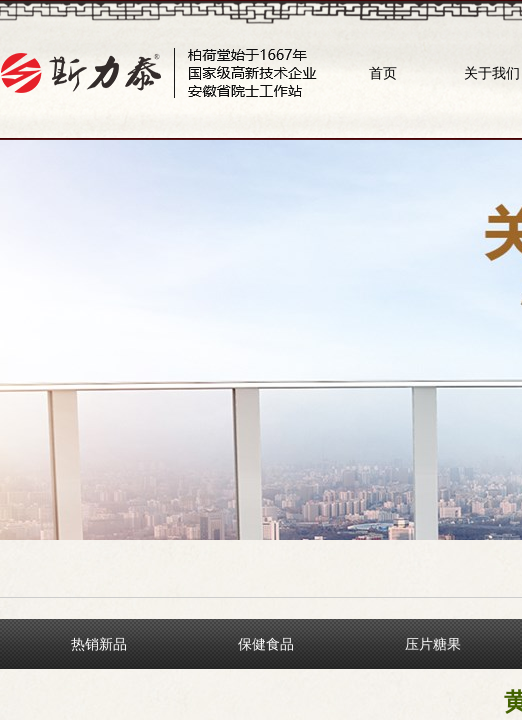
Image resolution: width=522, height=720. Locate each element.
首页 (383, 73)
